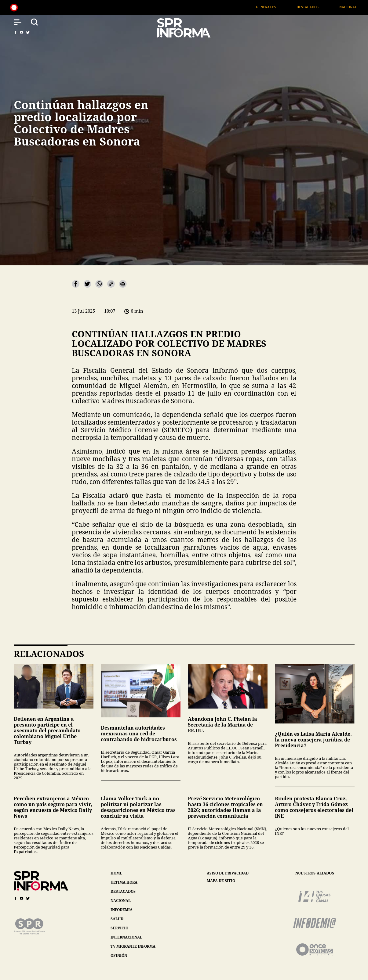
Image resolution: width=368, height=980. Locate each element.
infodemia (122, 910)
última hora (124, 882)
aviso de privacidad (228, 873)
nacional (121, 901)
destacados (123, 891)
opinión (119, 955)
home (116, 873)
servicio (119, 928)
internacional (126, 937)
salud (117, 919)
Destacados (319, 7)
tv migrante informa (133, 946)
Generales (277, 7)
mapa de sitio (221, 881)
